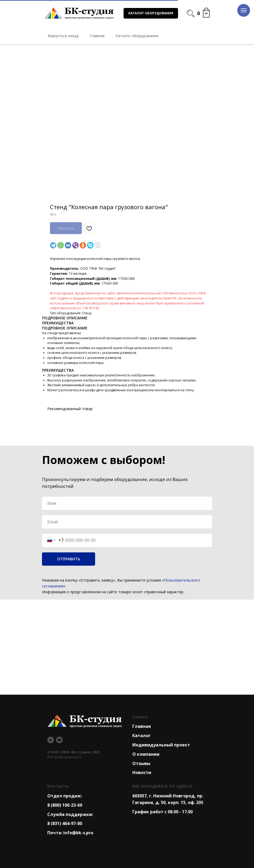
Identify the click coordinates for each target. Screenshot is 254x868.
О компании (146, 754)
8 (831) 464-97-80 (65, 823)
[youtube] (59, 740)
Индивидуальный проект (161, 745)
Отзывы (141, 763)
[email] (127, 522)
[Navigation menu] (244, 10)
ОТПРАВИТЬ (69, 559)
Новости (142, 772)
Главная (142, 726)
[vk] (51, 740)
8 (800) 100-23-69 (65, 805)
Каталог (141, 736)
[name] (127, 503)
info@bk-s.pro (78, 833)
